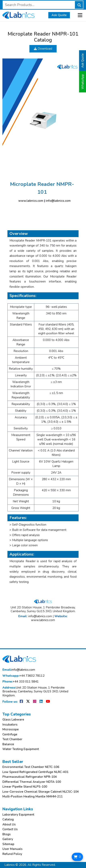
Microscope (11, 729)
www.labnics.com (31, 201)
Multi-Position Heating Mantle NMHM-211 (33, 797)
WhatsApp (83, 82)
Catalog (8, 819)
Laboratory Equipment (18, 815)
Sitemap (8, 844)
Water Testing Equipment (21, 749)
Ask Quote (59, 15)
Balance (8, 744)
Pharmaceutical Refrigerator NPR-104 (30, 777)
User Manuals (12, 849)
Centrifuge (10, 734)
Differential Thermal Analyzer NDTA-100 (32, 782)
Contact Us (10, 829)
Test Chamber (12, 739)
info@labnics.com (58, 201)
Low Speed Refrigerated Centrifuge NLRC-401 (35, 772)
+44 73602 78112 (23, 676)
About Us (9, 824)
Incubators (10, 725)
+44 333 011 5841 (21, 682)
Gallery (8, 839)
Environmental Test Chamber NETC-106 (31, 767)
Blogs (7, 834)
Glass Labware (13, 720)
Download (43, 49)
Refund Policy (12, 854)
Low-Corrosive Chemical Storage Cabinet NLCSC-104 (41, 792)
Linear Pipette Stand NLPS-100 (25, 787)
